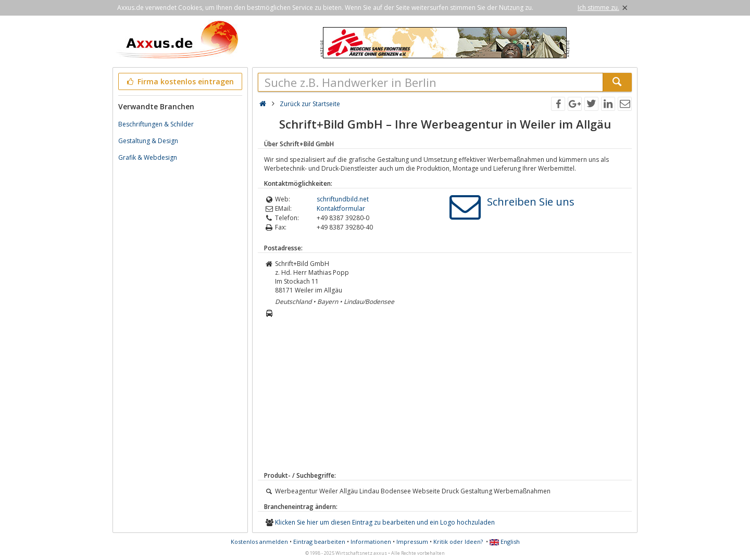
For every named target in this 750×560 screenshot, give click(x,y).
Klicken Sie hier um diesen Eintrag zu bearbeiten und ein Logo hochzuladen (385, 522)
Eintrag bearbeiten (319, 542)
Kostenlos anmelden (259, 542)
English (505, 542)
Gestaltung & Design (148, 141)
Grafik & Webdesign (148, 157)
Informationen (371, 542)
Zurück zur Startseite (310, 104)
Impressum (412, 542)
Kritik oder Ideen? (458, 542)
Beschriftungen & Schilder (156, 124)
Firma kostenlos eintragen (179, 81)
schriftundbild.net (343, 199)
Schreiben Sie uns (531, 202)
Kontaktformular (341, 208)
